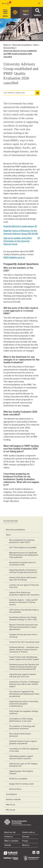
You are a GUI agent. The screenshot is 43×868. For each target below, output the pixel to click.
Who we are (10, 810)
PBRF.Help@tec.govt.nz (14, 257)
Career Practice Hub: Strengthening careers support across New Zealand (24, 658)
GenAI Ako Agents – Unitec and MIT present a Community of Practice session (24, 602)
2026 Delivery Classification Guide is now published (24, 611)
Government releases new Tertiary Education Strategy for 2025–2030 (23, 618)
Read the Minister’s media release (19, 226)
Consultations (11, 794)
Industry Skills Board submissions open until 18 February (23, 579)
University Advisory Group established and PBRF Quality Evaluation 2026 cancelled (20, 54)
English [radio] (26, 11)
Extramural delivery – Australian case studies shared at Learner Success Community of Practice (24, 650)
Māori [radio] (26, 14)
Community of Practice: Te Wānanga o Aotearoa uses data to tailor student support (24, 684)
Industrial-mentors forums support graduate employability (23, 742)
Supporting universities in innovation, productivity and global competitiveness (24, 704)
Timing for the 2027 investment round (24, 642)
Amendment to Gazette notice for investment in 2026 (22, 564)
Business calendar (13, 799)
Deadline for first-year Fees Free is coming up (23, 636)
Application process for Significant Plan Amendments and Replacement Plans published (24, 555)
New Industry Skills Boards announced (20, 735)
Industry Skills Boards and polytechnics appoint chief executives (24, 594)
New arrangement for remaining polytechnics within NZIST (22, 541)
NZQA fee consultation (18, 779)
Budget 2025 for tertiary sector (22, 784)
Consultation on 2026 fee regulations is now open (24, 750)
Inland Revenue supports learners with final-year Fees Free (23, 676)
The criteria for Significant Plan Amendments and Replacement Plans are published (24, 694)
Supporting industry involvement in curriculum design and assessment (23, 571)
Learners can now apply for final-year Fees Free (24, 586)
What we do (10, 805)
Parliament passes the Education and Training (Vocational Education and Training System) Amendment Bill (24, 667)
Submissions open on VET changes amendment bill (23, 765)
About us (7, 45)
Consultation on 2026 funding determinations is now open (21, 720)
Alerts (4, 3)
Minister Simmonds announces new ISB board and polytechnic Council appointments (23, 627)
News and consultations (22, 45)
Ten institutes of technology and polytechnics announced (22, 727)
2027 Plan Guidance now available (23, 548)
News (36, 45)
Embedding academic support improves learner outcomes (21, 757)
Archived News (10, 48)
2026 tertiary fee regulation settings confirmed (24, 712)
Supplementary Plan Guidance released (21, 772)
